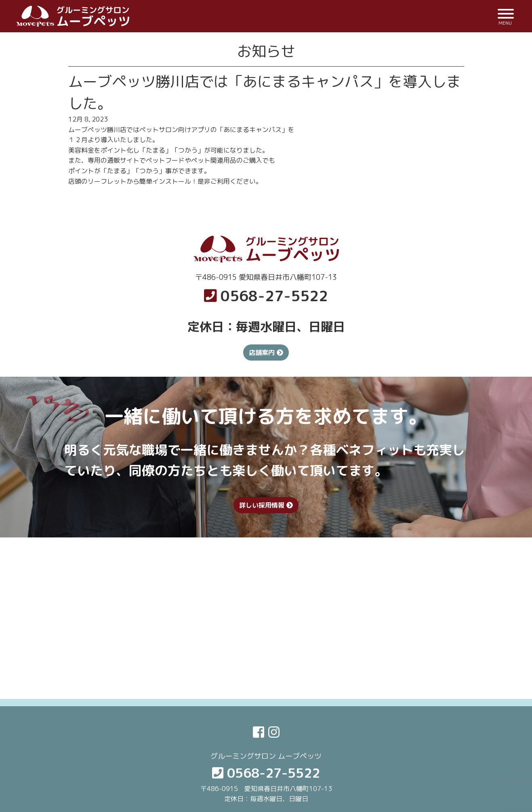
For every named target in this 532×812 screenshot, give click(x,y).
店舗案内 (266, 352)
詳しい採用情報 (266, 505)
